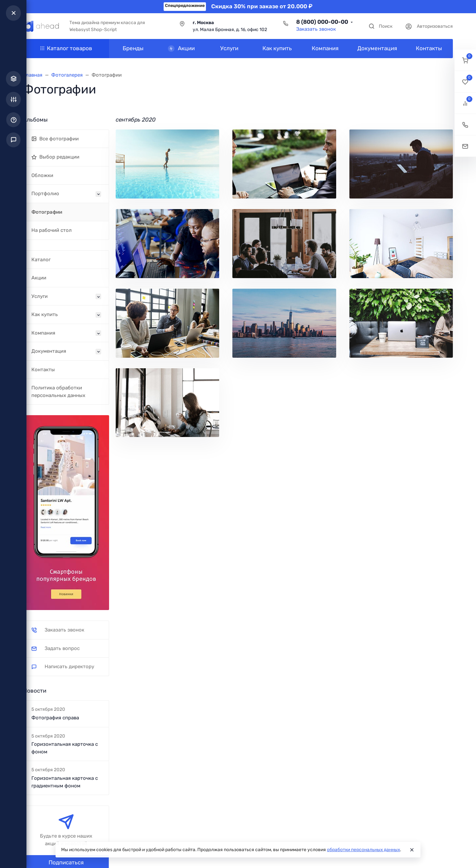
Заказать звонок (316, 29)
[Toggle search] (380, 26)
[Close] (412, 850)
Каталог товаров (66, 48)
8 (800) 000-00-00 (322, 22)
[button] (465, 60)
